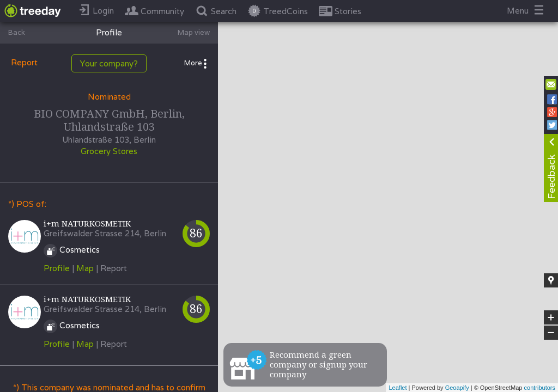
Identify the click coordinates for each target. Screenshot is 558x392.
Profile (57, 268)
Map (85, 268)
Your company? (109, 63)
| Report (111, 268)
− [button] (551, 333)
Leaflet (398, 388)
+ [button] (551, 317)
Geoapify (457, 388)
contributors (540, 388)
